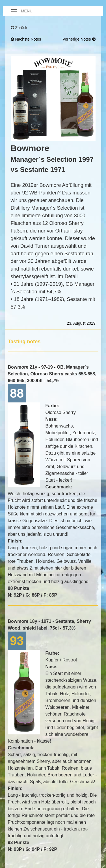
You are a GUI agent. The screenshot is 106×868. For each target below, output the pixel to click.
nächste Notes (26, 39)
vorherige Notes (79, 39)
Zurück (19, 28)
